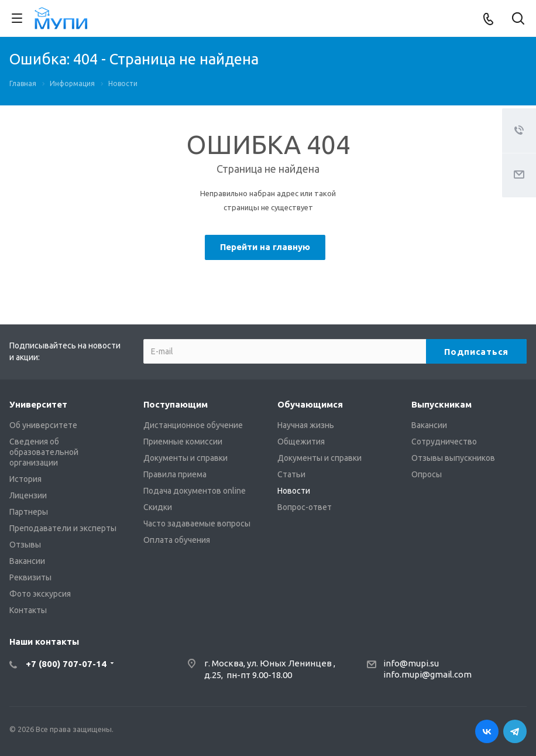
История (25, 479)
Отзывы (25, 545)
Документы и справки (185, 458)
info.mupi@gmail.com (427, 674)
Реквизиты (30, 577)
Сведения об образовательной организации (44, 452)
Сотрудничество (444, 442)
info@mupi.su (411, 663)
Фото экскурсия (40, 594)
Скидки (158, 507)
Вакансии (27, 561)
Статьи (291, 474)
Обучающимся (310, 404)
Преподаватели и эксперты (63, 528)
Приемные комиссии (183, 442)
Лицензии (28, 495)
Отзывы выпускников (453, 458)
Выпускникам (441, 404)
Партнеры (29, 512)
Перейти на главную (265, 247)
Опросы (427, 474)
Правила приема (175, 474)
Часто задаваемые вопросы (197, 524)
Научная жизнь (306, 425)
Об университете (43, 425)
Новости (294, 491)
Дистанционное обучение (193, 425)
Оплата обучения (177, 540)
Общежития (301, 442)
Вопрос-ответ (305, 507)
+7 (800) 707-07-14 (66, 664)
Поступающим (176, 404)
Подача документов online (195, 491)
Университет (38, 404)
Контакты (28, 610)
